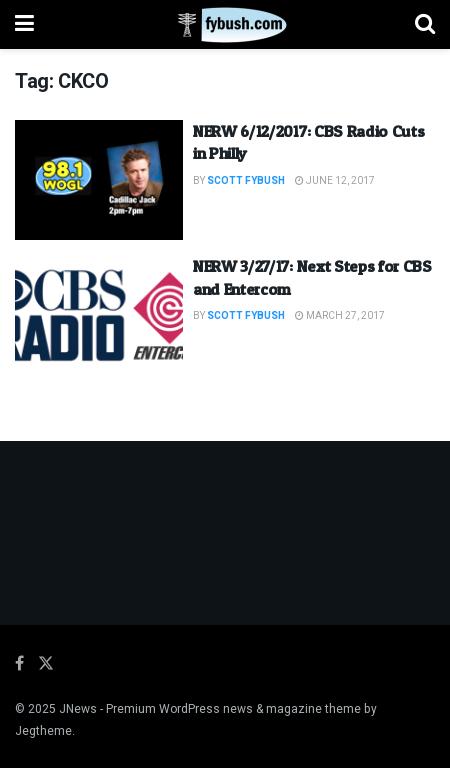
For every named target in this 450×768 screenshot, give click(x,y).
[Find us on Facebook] (19, 664)
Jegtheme (43, 731)
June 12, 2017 (335, 181)
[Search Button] (425, 24)
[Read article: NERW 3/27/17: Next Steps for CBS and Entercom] (99, 315)
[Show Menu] (24, 24)
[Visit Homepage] (224, 25)
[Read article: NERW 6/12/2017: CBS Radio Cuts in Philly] (99, 180)
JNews (78, 709)
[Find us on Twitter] (46, 664)
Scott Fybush (246, 181)
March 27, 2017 (340, 316)
